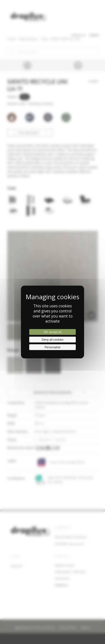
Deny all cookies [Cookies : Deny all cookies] (53, 340)
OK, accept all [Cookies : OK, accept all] (53, 332)
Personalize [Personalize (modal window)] (52, 347)
